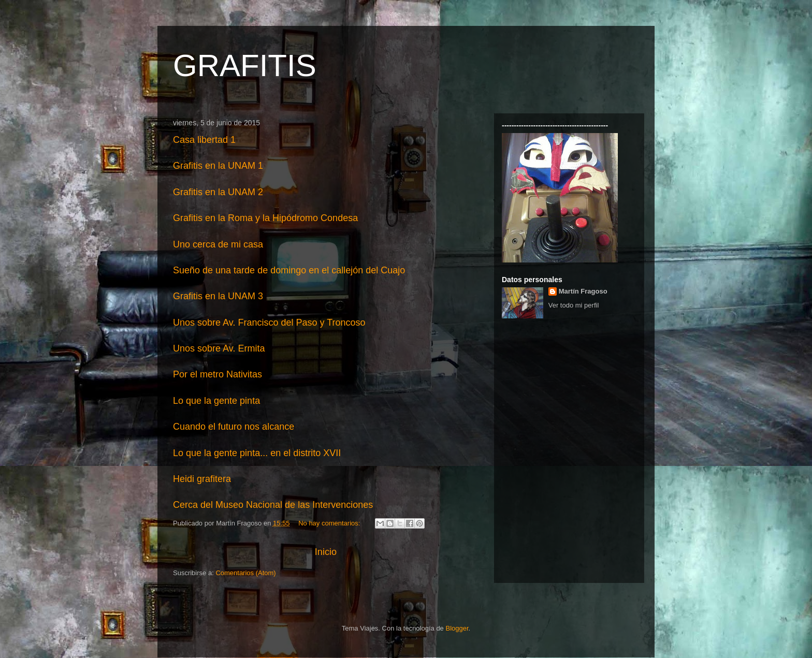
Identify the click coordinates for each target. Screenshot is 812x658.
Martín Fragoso (583, 291)
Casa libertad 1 (204, 140)
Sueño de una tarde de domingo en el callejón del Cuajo (289, 270)
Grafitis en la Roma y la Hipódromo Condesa (265, 218)
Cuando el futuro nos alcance (234, 427)
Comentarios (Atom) (245, 573)
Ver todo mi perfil (574, 305)
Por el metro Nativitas (218, 374)
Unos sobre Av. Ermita (219, 348)
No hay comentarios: (330, 523)
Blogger (457, 628)
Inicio (326, 552)
